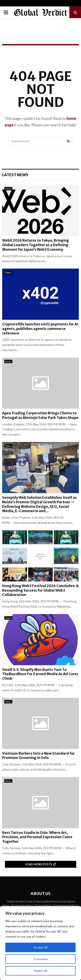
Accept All (40, 947)
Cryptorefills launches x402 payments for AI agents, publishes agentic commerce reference (40, 329)
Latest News (15, 175)
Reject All (41, 971)
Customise (41, 959)
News (8, 189)
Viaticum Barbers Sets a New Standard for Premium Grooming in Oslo (38, 756)
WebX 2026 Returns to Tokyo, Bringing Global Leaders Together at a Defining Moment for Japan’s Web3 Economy (36, 245)
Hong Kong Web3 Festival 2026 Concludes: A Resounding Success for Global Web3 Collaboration (40, 590)
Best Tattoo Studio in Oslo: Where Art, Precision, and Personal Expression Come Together (37, 837)
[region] (40, 943)
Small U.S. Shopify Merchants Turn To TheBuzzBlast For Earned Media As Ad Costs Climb (40, 674)
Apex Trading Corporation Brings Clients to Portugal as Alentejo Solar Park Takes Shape (40, 415)
